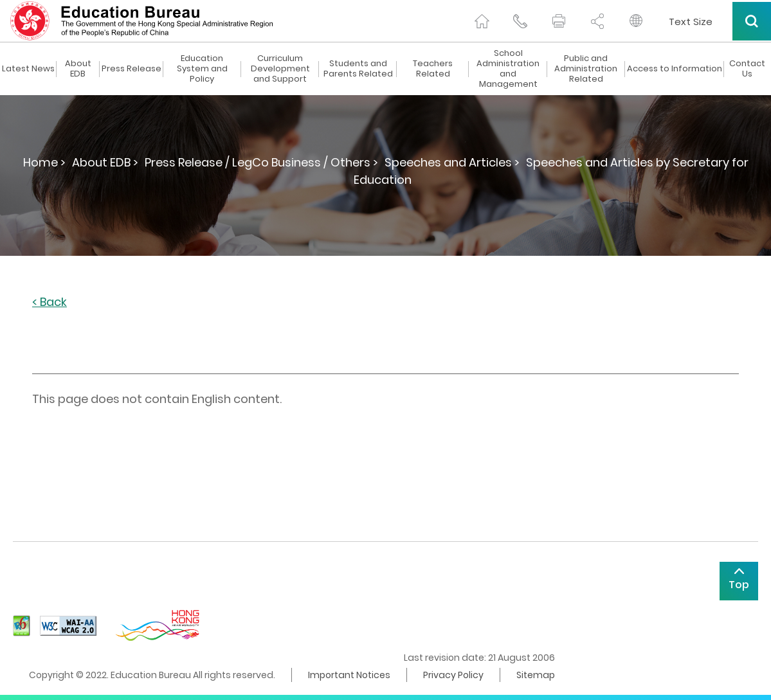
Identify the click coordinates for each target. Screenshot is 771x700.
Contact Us (747, 69)
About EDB (78, 69)
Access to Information (675, 69)
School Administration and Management (508, 69)
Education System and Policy (202, 69)
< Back (50, 302)
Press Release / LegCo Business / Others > (261, 162)
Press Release (132, 69)
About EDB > (105, 162)
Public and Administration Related (586, 69)
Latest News (28, 69)
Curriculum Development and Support (280, 69)
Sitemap (536, 675)
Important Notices (349, 675)
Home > (44, 162)
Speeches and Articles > (452, 162)
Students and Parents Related (358, 69)
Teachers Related (433, 69)
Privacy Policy (453, 675)
